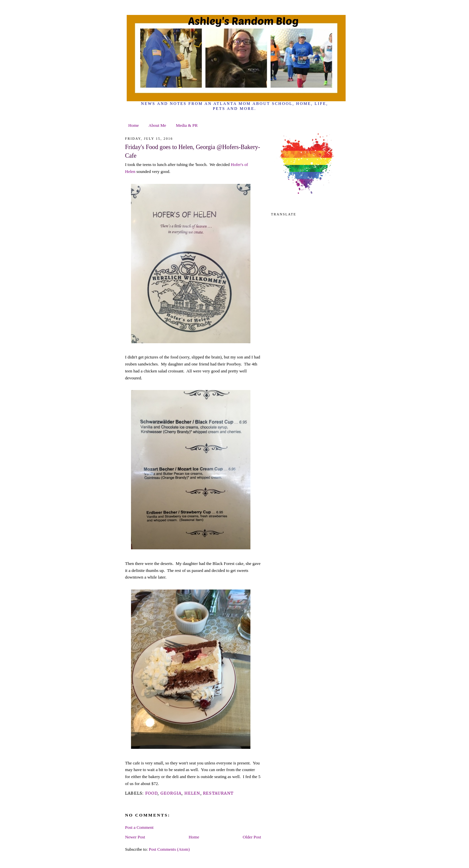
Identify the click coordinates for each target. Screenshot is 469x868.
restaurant (218, 793)
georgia (171, 793)
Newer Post (135, 837)
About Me (157, 125)
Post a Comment (139, 827)
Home (134, 125)
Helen (192, 793)
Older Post (252, 837)
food (152, 793)
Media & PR (187, 125)
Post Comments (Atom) (169, 849)
